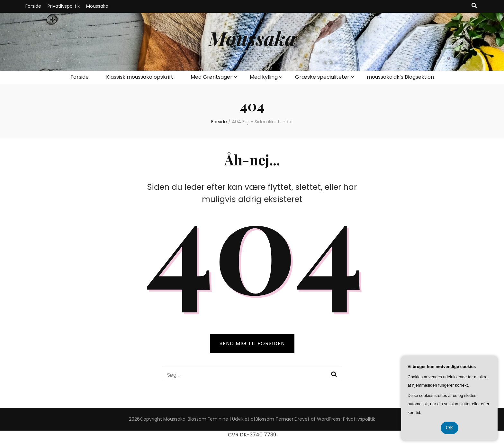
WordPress (329, 419)
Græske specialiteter (322, 77)
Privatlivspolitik (64, 6)
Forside (33, 6)
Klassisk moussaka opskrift (140, 77)
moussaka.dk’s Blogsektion (400, 77)
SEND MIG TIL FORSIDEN (252, 343)
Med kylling (264, 77)
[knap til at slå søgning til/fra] (474, 6)
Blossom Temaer (274, 419)
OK (450, 428)
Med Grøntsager (212, 77)
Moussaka (97, 6)
